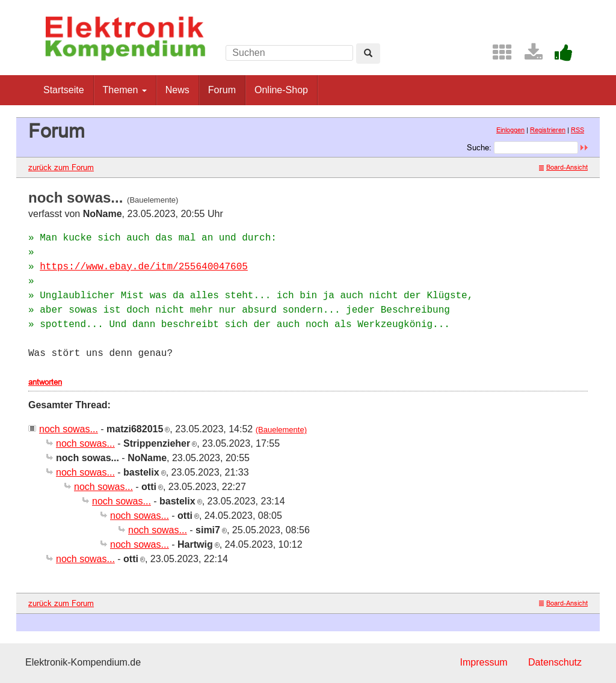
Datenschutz (555, 662)
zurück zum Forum (61, 167)
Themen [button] (125, 90)
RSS (577, 130)
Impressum (483, 662)
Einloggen (510, 130)
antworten (45, 382)
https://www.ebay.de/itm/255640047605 (144, 267)
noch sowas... (69, 429)
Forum (222, 90)
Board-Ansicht (563, 167)
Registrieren (548, 130)
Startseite (64, 90)
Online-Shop (281, 90)
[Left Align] (368, 54)
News (177, 90)
